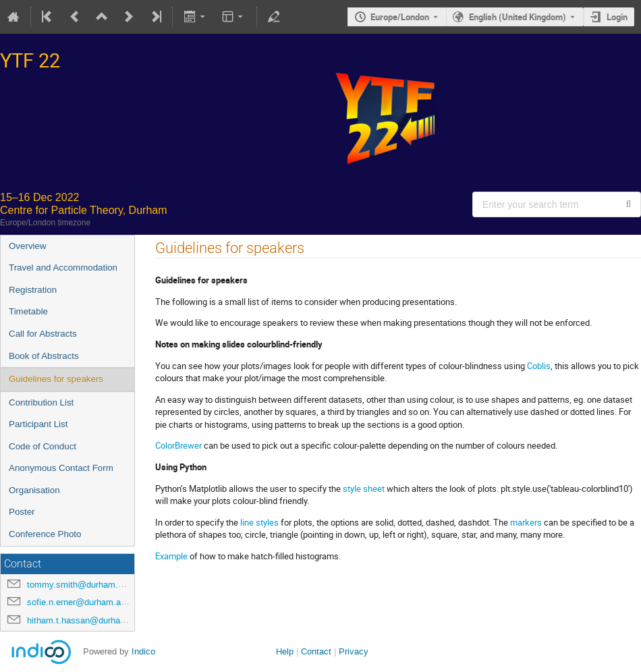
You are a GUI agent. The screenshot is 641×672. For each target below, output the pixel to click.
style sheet (364, 488)
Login (617, 17)
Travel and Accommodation (63, 268)
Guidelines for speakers (56, 379)
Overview (28, 246)
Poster (22, 512)
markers (526, 522)
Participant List (38, 424)
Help (285, 651)
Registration (33, 290)
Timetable (28, 311)
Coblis (539, 366)
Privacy (354, 651)
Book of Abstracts (44, 356)
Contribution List (41, 402)
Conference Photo (45, 534)
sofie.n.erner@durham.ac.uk (82, 602)
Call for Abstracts (43, 334)
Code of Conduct (43, 446)
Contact (316, 651)
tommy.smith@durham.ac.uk (83, 585)
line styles (259, 522)
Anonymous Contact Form (61, 468)
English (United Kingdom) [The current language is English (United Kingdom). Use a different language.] (518, 17)
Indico (143, 651)
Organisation (34, 490)
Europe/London (400, 17)
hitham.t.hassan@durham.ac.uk (89, 620)
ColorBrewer (178, 445)
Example (171, 556)
